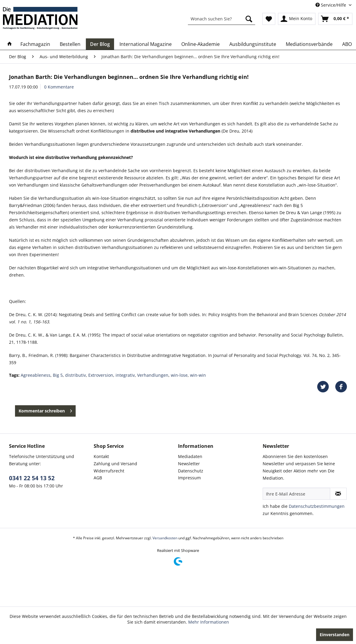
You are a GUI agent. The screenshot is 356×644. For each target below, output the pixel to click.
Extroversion (101, 375)
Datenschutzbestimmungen (317, 506)
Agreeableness (36, 375)
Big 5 (58, 375)
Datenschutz (191, 471)
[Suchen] (249, 19)
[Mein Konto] (297, 19)
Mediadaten (190, 456)
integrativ (125, 375)
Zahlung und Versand (115, 464)
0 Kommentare (59, 87)
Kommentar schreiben (45, 410)
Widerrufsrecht (109, 471)
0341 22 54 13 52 (32, 478)
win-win (198, 375)
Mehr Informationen (209, 622)
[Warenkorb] (335, 19)
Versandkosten (165, 538)
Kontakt (101, 456)
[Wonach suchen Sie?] (222, 19)
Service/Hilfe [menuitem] (331, 5)
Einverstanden (335, 635)
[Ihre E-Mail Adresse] (296, 494)
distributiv (75, 375)
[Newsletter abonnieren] (338, 494)
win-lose (179, 375)
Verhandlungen (153, 375)
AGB (98, 478)
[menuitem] (222, 19)
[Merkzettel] (269, 19)
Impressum (189, 478)
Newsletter (189, 464)
